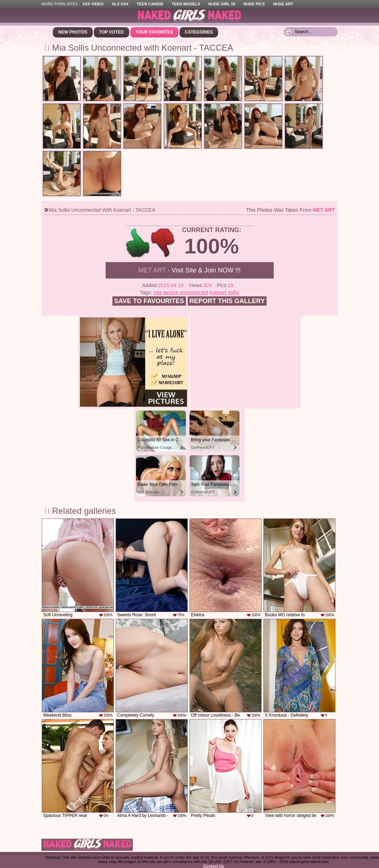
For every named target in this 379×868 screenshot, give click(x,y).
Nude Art (283, 4)
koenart (218, 292)
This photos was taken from (290, 210)
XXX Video (93, 4)
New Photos (73, 32)
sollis (234, 292)
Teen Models (186, 4)
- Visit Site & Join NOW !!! (190, 270)
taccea (170, 292)
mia (158, 292)
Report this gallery (227, 301)
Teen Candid (150, 4)
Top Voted (112, 32)
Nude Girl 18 (222, 4)
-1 (163, 243)
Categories (199, 32)
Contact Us (213, 866)
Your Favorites (154, 32)
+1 (138, 243)
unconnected (194, 292)
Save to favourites (149, 301)
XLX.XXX (120, 4)
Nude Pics (254, 4)
